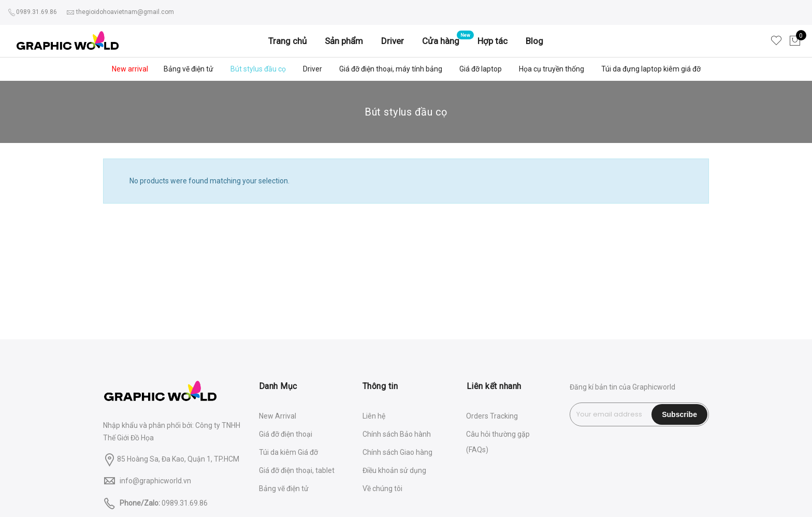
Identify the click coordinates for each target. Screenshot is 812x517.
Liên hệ (374, 416)
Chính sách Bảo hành (397, 434)
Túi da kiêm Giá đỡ (288, 452)
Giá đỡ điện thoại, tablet (297, 470)
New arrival (130, 69)
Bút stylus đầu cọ (258, 69)
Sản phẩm (344, 41)
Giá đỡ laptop (481, 69)
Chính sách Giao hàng (397, 452)
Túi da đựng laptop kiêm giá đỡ (651, 69)
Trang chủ (287, 41)
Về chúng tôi (382, 489)
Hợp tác (492, 41)
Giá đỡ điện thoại (286, 434)
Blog (534, 41)
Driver (393, 41)
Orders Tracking (492, 416)
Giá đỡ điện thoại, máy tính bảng (391, 69)
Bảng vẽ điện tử (189, 69)
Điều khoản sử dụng (394, 470)
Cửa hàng (441, 41)
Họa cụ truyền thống (552, 69)
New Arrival (278, 416)
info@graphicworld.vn (155, 481)
